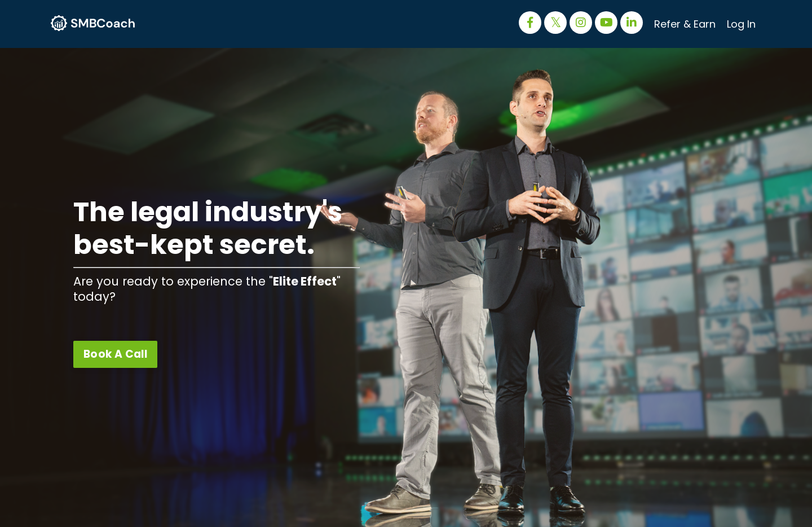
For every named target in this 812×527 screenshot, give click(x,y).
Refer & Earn (685, 24)
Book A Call (115, 354)
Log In (741, 24)
